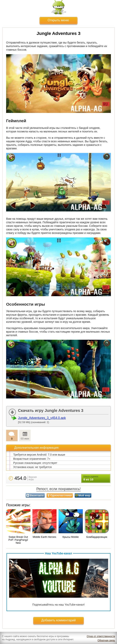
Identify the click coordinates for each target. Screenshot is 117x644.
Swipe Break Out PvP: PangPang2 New (18, 540)
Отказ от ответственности (101, 636)
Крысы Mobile (71, 537)
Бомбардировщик (97, 537)
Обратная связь (106, 640)
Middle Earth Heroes (45, 537)
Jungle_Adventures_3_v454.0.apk (42, 418)
